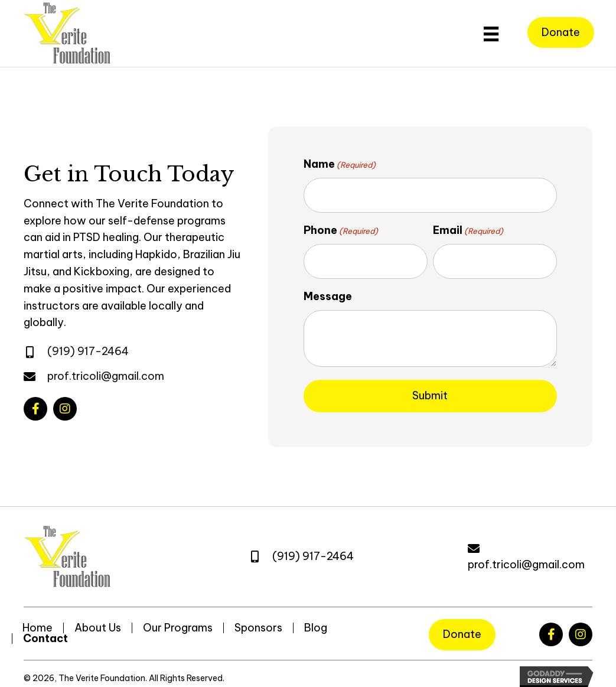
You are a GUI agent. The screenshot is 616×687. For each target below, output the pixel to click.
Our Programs (178, 618)
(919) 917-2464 (88, 347)
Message (328, 287)
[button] (35, 404)
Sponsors (258, 618)
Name (340, 164)
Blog (316, 618)
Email (468, 226)
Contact (45, 629)
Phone (341, 226)
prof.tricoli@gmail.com (106, 371)
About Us (98, 618)
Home (38, 618)
